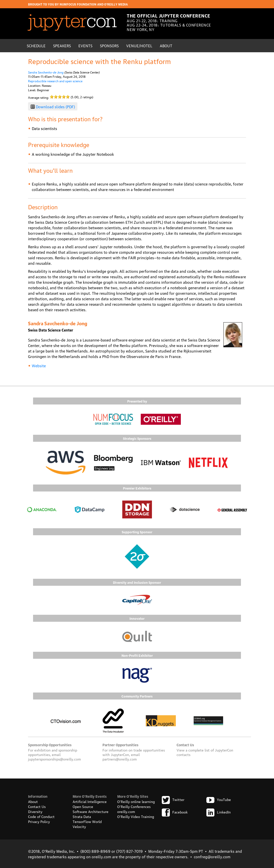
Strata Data (82, 816)
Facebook (175, 812)
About (166, 45)
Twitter (173, 799)
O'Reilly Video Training (136, 816)
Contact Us (37, 806)
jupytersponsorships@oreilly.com (54, 759)
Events (85, 45)
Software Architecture (91, 811)
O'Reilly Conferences (134, 806)
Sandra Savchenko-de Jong (46, 72)
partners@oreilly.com (120, 759)
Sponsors (109, 45)
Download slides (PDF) (55, 106)
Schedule (36, 45)
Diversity (35, 811)
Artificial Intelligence (90, 801)
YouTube (219, 799)
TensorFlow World (87, 821)
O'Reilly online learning (136, 801)
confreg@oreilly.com (212, 856)
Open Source (83, 806)
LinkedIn (219, 812)
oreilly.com (126, 811)
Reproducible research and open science (55, 81)
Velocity (79, 826)
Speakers (62, 45)
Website (39, 365)
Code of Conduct (41, 816)
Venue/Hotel (139, 45)
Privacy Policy (39, 821)
